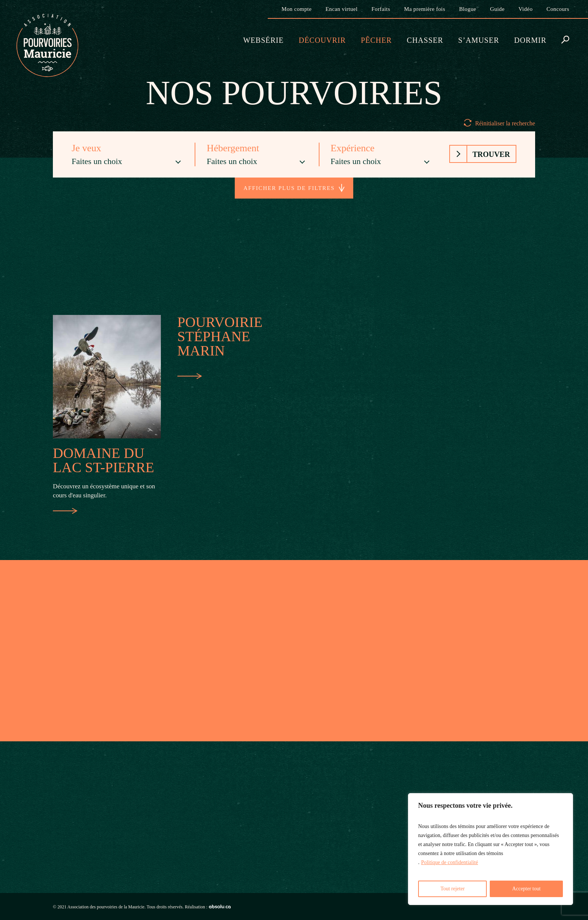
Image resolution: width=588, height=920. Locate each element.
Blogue (468, 9)
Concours (558, 9)
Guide (497, 9)
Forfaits (381, 9)
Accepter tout (526, 889)
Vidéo (526, 9)
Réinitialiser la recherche (505, 123)
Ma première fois (424, 9)
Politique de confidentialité (450, 862)
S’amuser (479, 40)
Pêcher (376, 40)
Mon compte (297, 9)
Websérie (263, 40)
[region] (490, 849)
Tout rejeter (452, 889)
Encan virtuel (342, 9)
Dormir (530, 40)
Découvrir (322, 40)
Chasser (425, 40)
